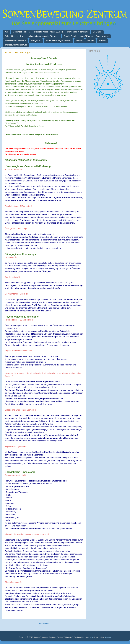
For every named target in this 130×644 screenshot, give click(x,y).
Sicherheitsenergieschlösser (58, 40)
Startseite (44, 623)
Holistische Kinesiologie (15, 40)
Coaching (97, 32)
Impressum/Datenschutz (16, 45)
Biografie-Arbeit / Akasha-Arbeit (48, 32)
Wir (7, 32)
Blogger (108, 637)
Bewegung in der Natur (78, 32)
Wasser (79, 40)
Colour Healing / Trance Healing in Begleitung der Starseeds (32, 36)
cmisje (91, 637)
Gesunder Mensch (21, 32)
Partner (91, 40)
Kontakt (102, 40)
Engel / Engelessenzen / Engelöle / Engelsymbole (86, 36)
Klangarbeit (36, 40)
